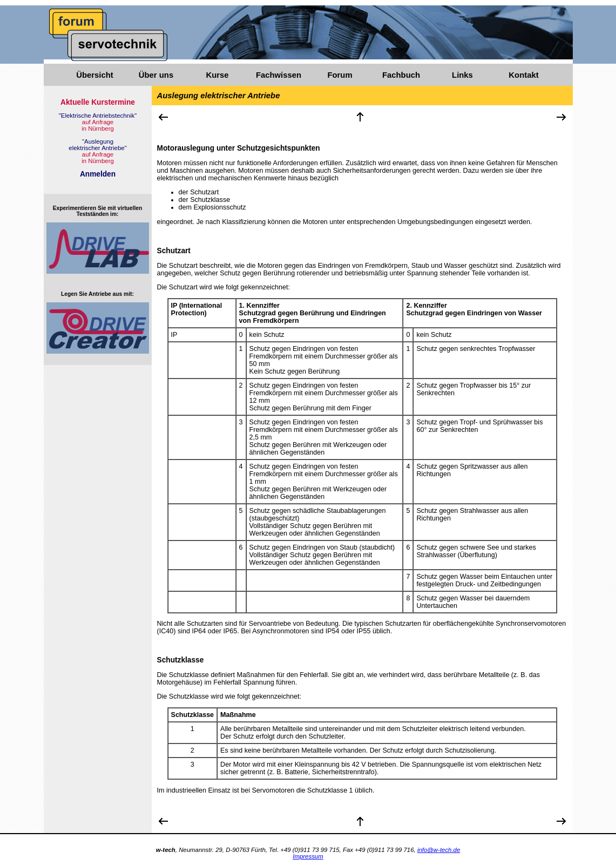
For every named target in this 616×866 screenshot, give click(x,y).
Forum (340, 75)
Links (462, 75)
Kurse (217, 75)
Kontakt (523, 75)
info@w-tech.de (439, 850)
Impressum (308, 856)
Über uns (156, 75)
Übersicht (94, 75)
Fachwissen (279, 75)
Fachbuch (401, 75)
